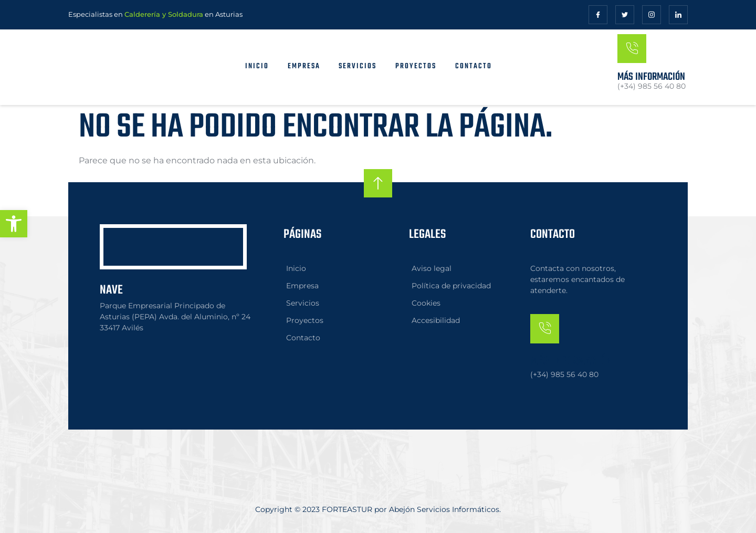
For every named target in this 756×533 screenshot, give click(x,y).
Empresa (303, 66)
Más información (651, 77)
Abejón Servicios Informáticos (444, 509)
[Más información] (632, 49)
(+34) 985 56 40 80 (564, 374)
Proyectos (416, 66)
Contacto (474, 66)
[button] (14, 224)
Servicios (358, 66)
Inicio (256, 66)
